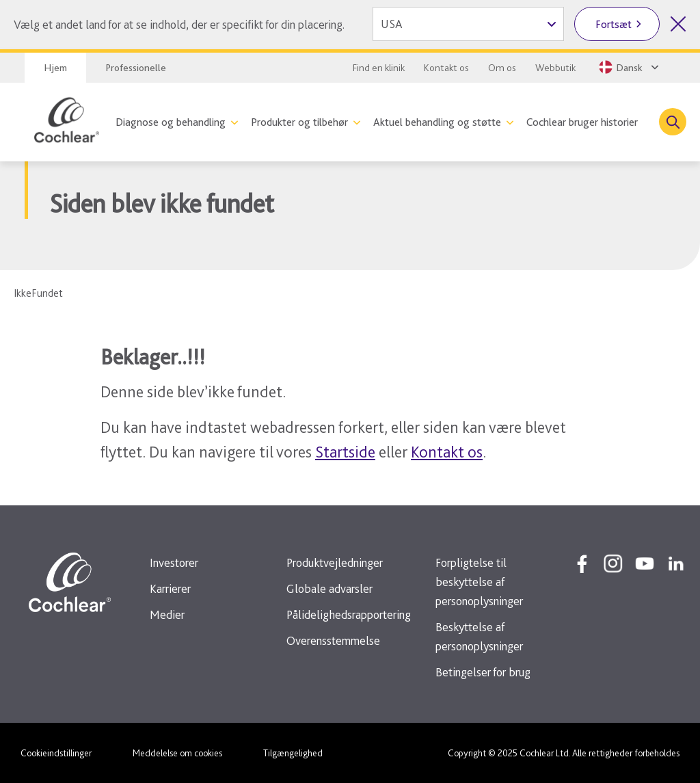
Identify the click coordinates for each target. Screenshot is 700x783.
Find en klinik (379, 68)
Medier (167, 614)
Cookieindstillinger (56, 753)
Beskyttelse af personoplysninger (479, 636)
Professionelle (136, 68)
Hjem (55, 68)
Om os (502, 68)
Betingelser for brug (483, 672)
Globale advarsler (329, 588)
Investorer (174, 562)
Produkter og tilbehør (299, 122)
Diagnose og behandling (171, 122)
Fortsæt (614, 24)
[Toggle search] (673, 122)
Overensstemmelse (333, 640)
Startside (345, 452)
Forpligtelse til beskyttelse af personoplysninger (479, 582)
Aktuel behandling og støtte (437, 122)
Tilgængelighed (293, 753)
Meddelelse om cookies (177, 753)
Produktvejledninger (335, 562)
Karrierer (170, 588)
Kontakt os (446, 68)
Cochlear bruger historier (582, 122)
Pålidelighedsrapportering (349, 614)
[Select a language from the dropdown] (630, 67)
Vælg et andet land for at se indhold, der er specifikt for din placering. (179, 24)
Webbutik (555, 68)
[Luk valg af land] (678, 24)
